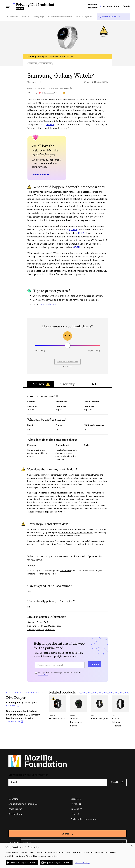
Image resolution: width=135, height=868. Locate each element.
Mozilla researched (56, 88)
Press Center (15, 809)
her (82, 544)
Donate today (41, 175)
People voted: (49, 93)
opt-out (73, 230)
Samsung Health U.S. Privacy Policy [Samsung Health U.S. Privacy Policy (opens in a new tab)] (44, 626)
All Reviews (12, 17)
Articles (108, 6)
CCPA (81, 233)
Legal (73, 814)
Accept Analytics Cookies (23, 863)
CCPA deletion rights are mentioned (76, 533)
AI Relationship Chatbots (60, 17)
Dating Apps (39, 17)
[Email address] (60, 665)
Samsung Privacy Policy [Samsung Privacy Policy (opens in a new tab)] (39, 622)
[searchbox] (115, 17)
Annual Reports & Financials (23, 804)
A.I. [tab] (94, 384)
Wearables (33, 64)
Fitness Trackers (46, 64)
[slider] (67, 345)
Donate (126, 6)
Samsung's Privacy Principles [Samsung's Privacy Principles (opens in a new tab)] (41, 630)
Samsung (32, 82)
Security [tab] (67, 384)
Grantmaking (15, 814)
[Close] (132, 846)
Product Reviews (93, 6)
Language (13, 842)
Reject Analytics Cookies (58, 863)
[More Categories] (86, 17)
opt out (50, 125)
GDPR (76, 247)
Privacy (75, 804)
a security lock (48, 304)
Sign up (95, 664)
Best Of (25, 17)
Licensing (13, 799)
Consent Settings (83, 863)
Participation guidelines (83, 819)
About (117, 6)
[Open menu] (8, 6)
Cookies (75, 809)
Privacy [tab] (41, 384)
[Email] (58, 782)
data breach (65, 571)
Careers (75, 799)
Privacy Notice (43, 675)
